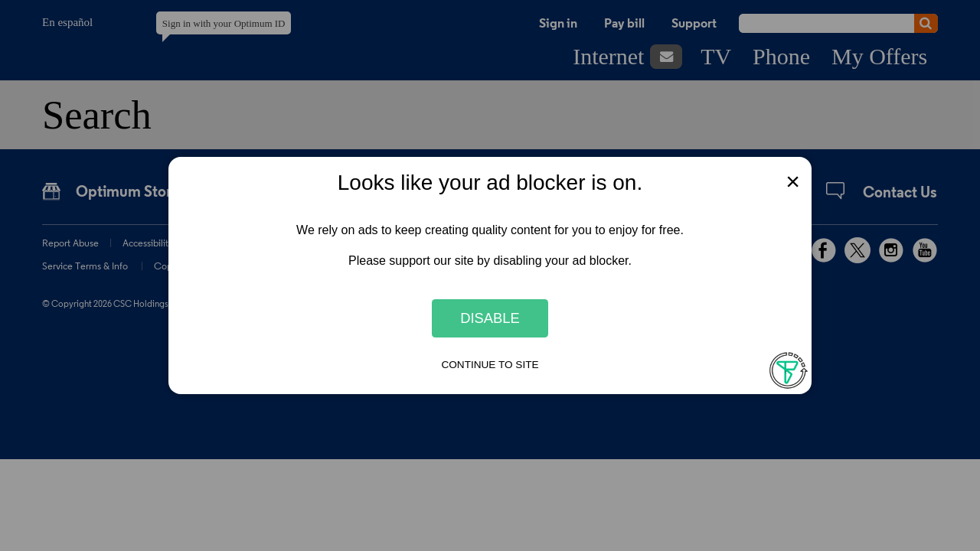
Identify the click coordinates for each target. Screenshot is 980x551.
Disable (490, 318)
